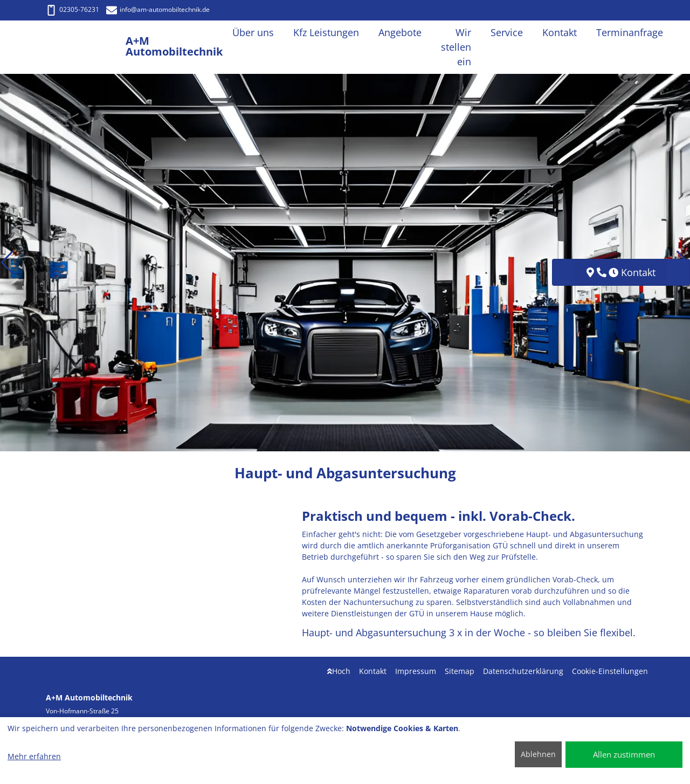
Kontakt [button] (560, 32)
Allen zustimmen (624, 754)
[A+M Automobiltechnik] (86, 47)
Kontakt (373, 671)
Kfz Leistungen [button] (326, 32)
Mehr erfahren (34, 756)
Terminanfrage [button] (630, 32)
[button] (7, 263)
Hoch (339, 671)
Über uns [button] (253, 32)
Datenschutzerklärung (523, 671)
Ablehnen (538, 754)
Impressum (416, 671)
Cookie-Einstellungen (610, 671)
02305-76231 (73, 9)
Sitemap (460, 671)
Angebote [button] (400, 32)
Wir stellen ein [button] (456, 47)
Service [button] (507, 32)
